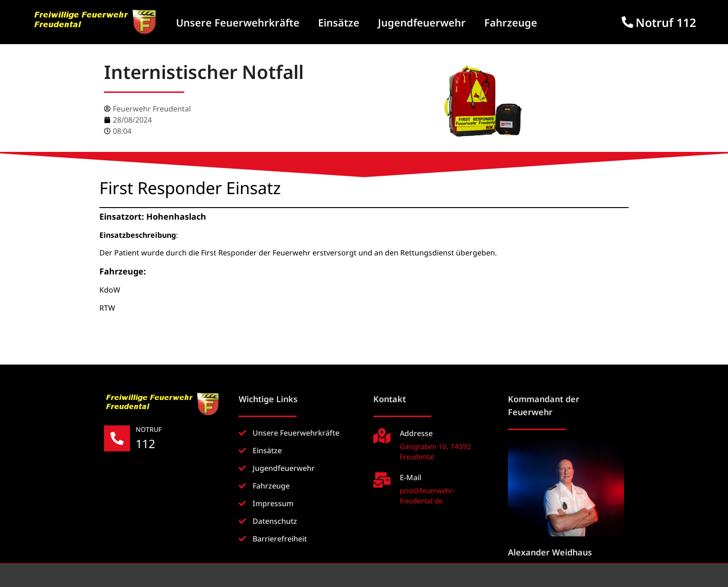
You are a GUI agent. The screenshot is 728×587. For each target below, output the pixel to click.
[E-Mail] (382, 480)
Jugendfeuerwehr (422, 22)
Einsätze (339, 22)
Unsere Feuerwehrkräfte (238, 22)
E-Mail (410, 477)
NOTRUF (149, 429)
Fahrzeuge (511, 22)
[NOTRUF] (117, 438)
